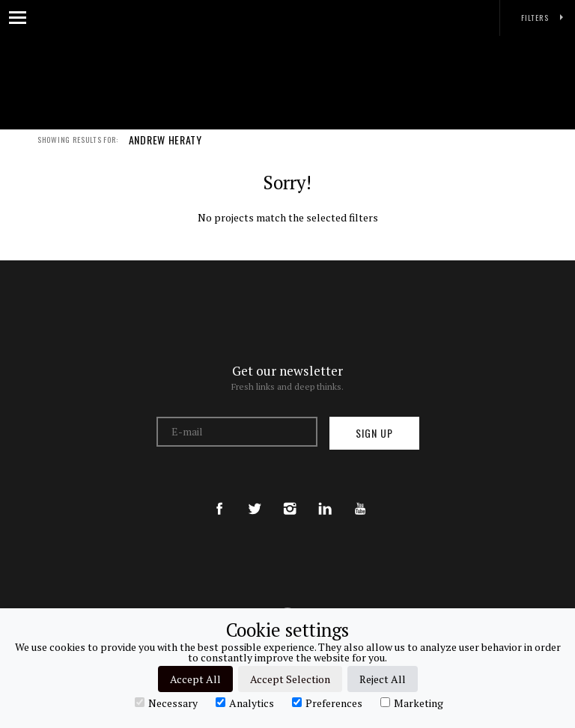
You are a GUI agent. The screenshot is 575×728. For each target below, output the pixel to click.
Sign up (374, 433)
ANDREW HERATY (165, 148)
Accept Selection (290, 679)
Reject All (383, 679)
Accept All (195, 679)
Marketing (412, 703)
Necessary (166, 703)
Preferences (327, 703)
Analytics (245, 703)
